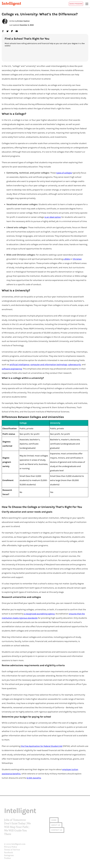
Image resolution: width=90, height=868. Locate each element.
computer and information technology (49, 365)
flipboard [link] (12, 31)
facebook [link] (3, 31)
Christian (77, 259)
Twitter (7, 858)
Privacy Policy (11, 847)
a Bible (67, 259)
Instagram (9, 855)
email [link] (17, 31)
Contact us (57, 830)
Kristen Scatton (23, 21)
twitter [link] (7, 31)
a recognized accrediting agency (39, 614)
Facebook (8, 853)
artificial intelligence (20, 365)
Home (54, 820)
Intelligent (11, 4)
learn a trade (66, 204)
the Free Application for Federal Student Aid (42, 746)
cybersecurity (74, 365)
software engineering (12, 369)
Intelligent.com (18, 844)
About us (56, 825)
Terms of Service (12, 850)
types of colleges (64, 173)
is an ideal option (53, 217)
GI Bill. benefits (34, 778)
